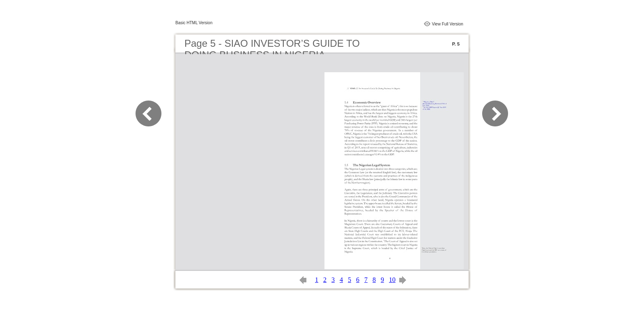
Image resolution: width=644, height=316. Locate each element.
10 (392, 280)
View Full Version (447, 24)
